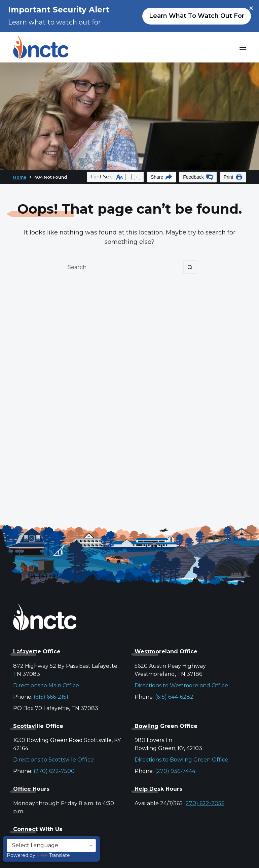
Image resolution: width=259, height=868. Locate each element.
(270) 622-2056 (204, 803)
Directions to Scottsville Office (53, 760)
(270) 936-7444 (175, 771)
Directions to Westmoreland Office (181, 685)
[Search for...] (123, 267)
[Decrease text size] (128, 177)
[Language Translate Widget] (51, 845)
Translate (53, 855)
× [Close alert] (251, 8)
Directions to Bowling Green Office (181, 760)
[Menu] (243, 47)
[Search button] (190, 267)
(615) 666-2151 (51, 697)
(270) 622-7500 (54, 771)
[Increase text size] (137, 177)
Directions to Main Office (46, 685)
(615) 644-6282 (174, 697)
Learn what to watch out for (197, 16)
